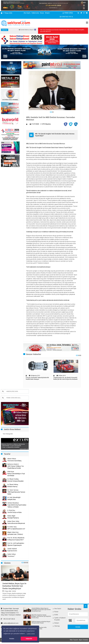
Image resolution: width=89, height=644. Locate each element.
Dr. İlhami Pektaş (13, 485)
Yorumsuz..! (11, 556)
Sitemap (57, 626)
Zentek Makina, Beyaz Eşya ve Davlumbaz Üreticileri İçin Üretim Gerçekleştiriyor (14, 586)
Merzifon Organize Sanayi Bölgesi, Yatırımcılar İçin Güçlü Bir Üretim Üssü (41, 616)
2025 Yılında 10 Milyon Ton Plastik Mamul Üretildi (16, 467)
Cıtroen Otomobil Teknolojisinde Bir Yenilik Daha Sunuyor (37, 378)
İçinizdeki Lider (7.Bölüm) (15, 534)
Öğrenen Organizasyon (15, 545)
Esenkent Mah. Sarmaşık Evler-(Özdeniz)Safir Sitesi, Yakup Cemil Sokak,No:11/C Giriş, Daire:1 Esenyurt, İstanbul (11, 612)
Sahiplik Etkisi (12, 499)
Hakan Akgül (11, 516)
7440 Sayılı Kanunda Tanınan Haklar (16, 493)
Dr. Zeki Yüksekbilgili (14, 497)
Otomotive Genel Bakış (14, 461)
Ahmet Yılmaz (12, 459)
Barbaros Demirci (13, 464)
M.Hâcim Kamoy (12, 487)
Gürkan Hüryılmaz (13, 503)
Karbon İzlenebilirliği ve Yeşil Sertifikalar (16, 475)
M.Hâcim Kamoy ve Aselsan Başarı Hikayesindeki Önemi (41, 622)
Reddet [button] (12, 639)
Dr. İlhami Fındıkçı (13, 479)
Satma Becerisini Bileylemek (16, 523)
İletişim (47, 13)
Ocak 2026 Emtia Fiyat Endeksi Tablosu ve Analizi (17, 506)
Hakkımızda (35, 13)
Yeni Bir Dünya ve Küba (14, 512)
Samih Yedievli (12, 549)
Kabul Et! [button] (29, 639)
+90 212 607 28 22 (8, 619)
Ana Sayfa (27, 13)
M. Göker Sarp (12, 527)
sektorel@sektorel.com (10, 623)
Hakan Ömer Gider (13, 521)
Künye (42, 13)
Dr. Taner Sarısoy (13, 490)
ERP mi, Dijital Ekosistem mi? (16, 529)
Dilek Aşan (11, 472)
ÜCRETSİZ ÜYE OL (66, 17)
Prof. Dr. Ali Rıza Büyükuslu (16, 538)
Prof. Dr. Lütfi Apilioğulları (16, 543)
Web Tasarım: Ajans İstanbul (79, 640)
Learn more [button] (31, 634)
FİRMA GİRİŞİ (68, 13)
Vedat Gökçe (12, 554)
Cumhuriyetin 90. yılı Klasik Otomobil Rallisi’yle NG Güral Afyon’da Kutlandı (65, 378)
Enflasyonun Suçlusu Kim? (16, 540)
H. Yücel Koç (11, 510)
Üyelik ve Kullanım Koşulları (60, 619)
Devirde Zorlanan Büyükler (16, 481)
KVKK (56, 615)
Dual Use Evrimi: (12, 551)
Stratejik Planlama (13, 518)
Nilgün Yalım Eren (13, 532)
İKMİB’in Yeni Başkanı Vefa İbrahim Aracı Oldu (39, 628)
